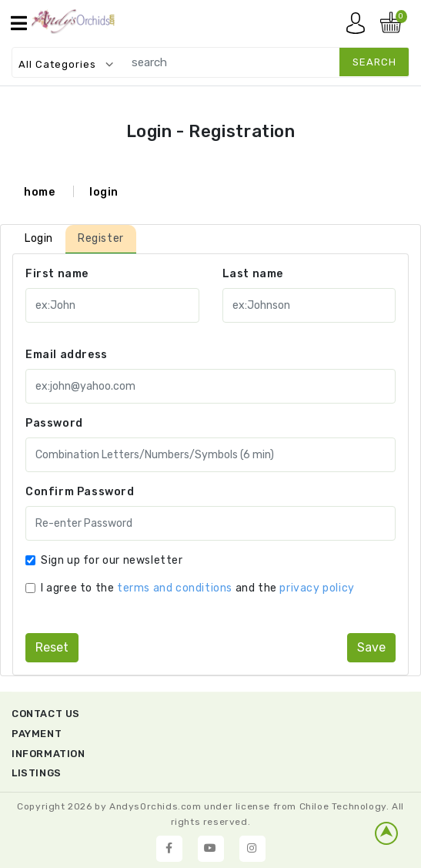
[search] (262, 62)
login (104, 192)
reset (52, 647)
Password (54, 423)
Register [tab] (101, 238)
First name (57, 274)
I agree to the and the (198, 588)
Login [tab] (39, 238)
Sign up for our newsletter (112, 560)
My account (359, 27)
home (39, 192)
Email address (67, 355)
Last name (253, 274)
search (374, 62)
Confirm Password (80, 492)
